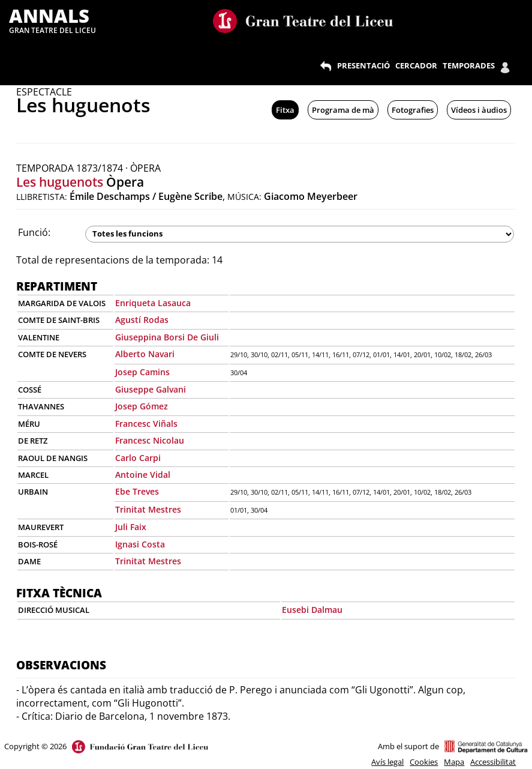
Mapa (454, 762)
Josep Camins (142, 372)
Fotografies (413, 110)
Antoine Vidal (143, 475)
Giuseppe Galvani (151, 389)
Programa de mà (343, 110)
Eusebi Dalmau (312, 610)
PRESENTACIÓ (363, 65)
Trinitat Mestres (148, 509)
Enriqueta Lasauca (153, 303)
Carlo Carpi (138, 458)
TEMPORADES (469, 65)
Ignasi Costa (140, 544)
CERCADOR (416, 65)
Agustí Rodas (142, 320)
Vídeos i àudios (479, 110)
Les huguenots (60, 182)
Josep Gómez (142, 406)
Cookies (424, 762)
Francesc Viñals (146, 424)
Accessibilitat (493, 762)
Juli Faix (131, 527)
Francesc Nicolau (150, 440)
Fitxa (285, 110)
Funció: (34, 232)
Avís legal (387, 762)
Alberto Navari (145, 354)
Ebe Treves (137, 491)
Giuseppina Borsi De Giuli (167, 337)
